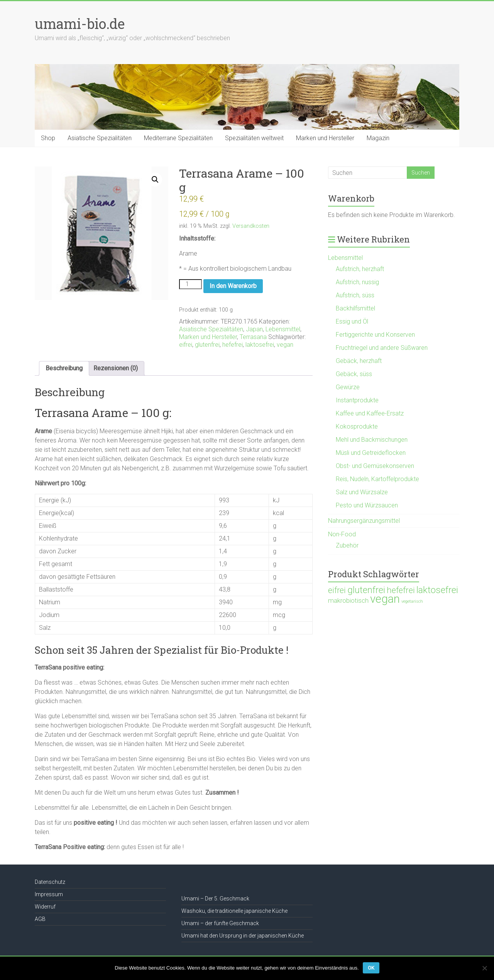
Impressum (49, 894)
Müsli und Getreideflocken (371, 453)
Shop (48, 138)
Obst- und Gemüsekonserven (375, 466)
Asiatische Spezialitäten (100, 138)
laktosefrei (260, 345)
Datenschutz (50, 882)
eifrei (186, 345)
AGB (40, 919)
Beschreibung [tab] (64, 368)
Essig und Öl (352, 321)
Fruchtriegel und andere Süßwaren (382, 348)
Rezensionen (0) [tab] (116, 368)
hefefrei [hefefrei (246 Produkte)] (401, 590)
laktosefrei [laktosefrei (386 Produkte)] (437, 590)
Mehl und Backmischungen (372, 440)
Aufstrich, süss (355, 295)
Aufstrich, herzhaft (360, 269)
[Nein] (484, 968)
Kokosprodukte (357, 426)
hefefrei (233, 345)
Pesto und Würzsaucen (367, 505)
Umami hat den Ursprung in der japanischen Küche (243, 936)
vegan (285, 345)
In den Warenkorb (233, 286)
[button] (155, 180)
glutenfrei (207, 345)
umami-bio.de (80, 24)
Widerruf (45, 907)
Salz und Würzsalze (362, 492)
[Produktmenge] (190, 284)
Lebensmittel (283, 329)
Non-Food (342, 534)
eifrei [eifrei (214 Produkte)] (337, 590)
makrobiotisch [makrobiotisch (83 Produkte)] (348, 600)
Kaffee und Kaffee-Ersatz (370, 413)
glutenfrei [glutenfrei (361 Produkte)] (366, 590)
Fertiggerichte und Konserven (375, 335)
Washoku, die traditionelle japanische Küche (234, 911)
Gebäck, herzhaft (359, 361)
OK (371, 968)
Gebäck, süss (354, 374)
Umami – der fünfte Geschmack (220, 923)
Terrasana (253, 337)
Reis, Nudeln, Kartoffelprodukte (377, 479)
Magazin (378, 138)
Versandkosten (251, 226)
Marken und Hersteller (325, 138)
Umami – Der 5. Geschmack (215, 899)
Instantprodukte (357, 400)
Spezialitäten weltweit (254, 138)
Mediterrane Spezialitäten (178, 138)
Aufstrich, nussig (357, 282)
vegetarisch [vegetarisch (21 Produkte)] (412, 601)
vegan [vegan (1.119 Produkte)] (385, 599)
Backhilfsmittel (355, 308)
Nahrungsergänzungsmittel (364, 521)
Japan (254, 329)
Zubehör (347, 545)
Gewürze (348, 387)
